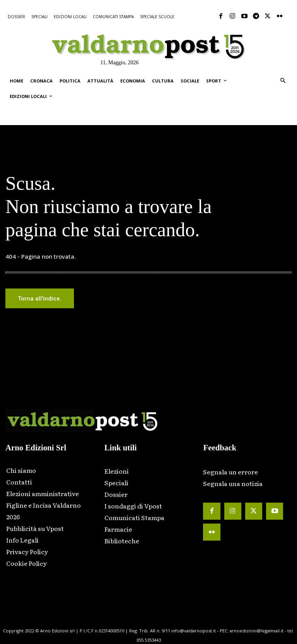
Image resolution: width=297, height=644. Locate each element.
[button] (283, 81)
